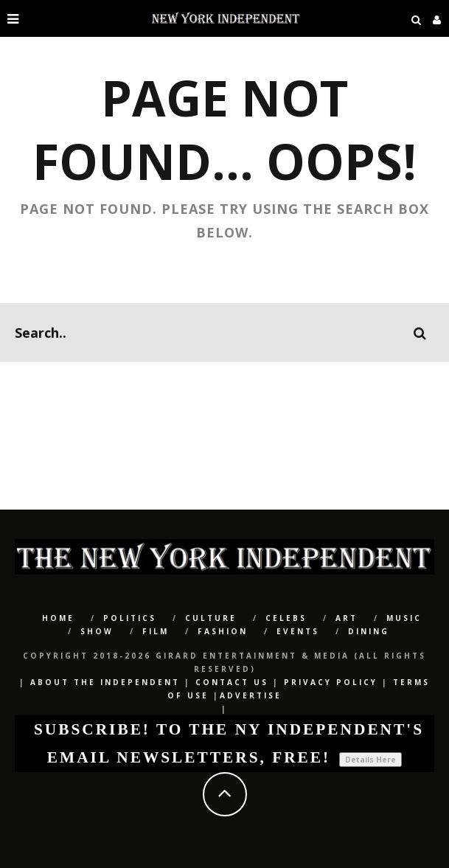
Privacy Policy (331, 682)
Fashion (223, 631)
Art (347, 618)
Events (298, 631)
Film (156, 631)
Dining (369, 631)
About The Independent (105, 682)
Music (404, 618)
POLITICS (130, 618)
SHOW (97, 631)
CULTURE (211, 618)
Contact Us (232, 682)
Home (58, 618)
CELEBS (286, 618)
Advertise (251, 695)
